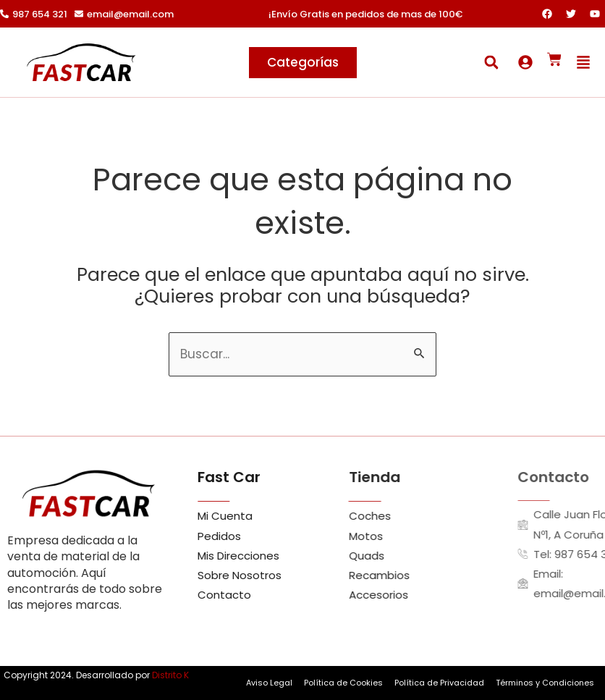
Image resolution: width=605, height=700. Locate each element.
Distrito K (170, 675)
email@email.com (130, 14)
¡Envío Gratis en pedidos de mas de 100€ (365, 14)
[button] (491, 63)
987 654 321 (40, 14)
